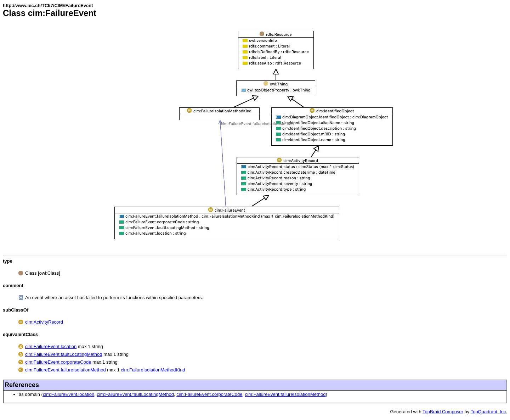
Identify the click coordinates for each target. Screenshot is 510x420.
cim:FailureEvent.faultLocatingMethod (64, 354)
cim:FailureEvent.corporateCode (58, 362)
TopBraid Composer (443, 412)
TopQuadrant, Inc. (489, 412)
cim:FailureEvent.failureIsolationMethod (66, 370)
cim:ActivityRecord (44, 322)
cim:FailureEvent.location (51, 346)
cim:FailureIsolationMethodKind (153, 370)
